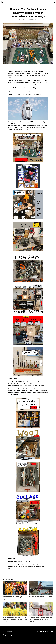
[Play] (28, 109)
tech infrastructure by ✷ (51, 638)
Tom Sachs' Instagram (26, 389)
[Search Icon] (54, 2)
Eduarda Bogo (33, 19)
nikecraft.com (12, 391)
